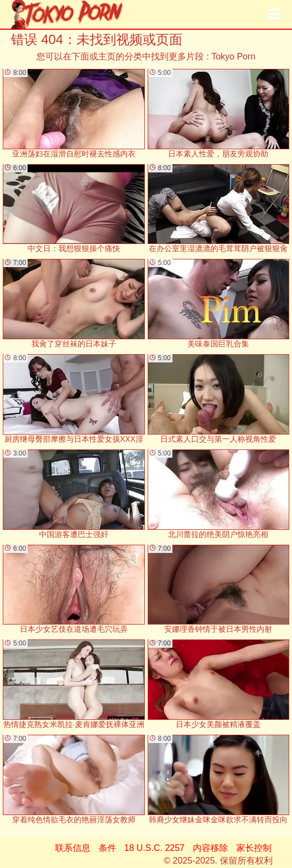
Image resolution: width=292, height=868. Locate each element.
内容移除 (210, 848)
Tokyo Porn (234, 56)
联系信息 (73, 848)
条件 (107, 848)
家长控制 (254, 848)
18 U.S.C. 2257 (155, 848)
